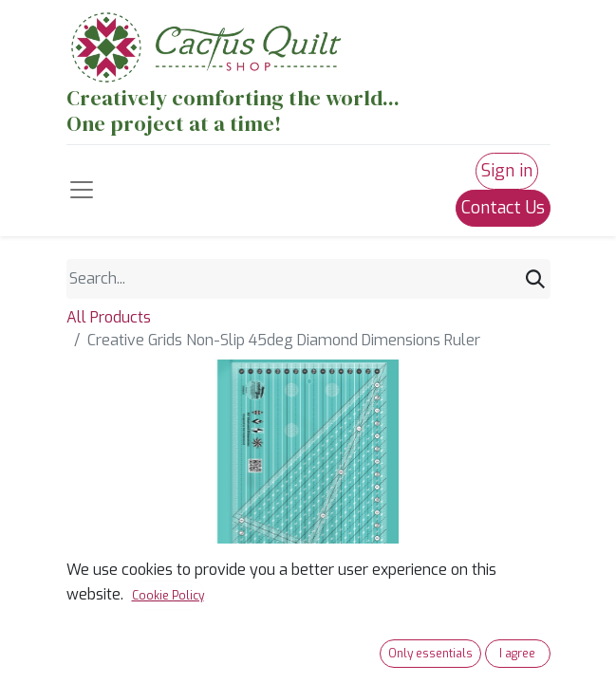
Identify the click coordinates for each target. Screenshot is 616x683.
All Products (109, 317)
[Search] (535, 279)
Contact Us (503, 208)
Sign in (507, 171)
